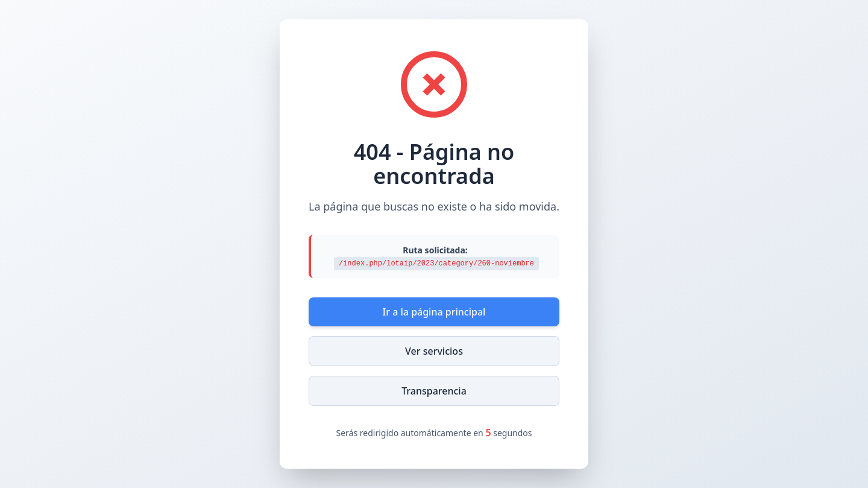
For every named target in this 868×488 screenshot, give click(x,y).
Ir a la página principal (434, 312)
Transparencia (434, 391)
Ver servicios (434, 351)
